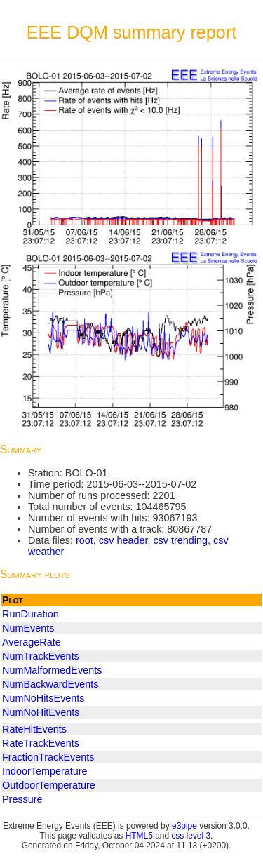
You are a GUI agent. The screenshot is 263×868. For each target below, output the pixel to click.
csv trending (180, 540)
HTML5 (139, 836)
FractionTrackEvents (48, 757)
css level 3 (191, 836)
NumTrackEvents (41, 656)
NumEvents (28, 628)
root (85, 540)
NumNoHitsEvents (43, 698)
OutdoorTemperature (49, 785)
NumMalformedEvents (52, 670)
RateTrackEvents (41, 743)
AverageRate (32, 642)
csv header (123, 540)
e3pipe (184, 826)
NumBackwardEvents (50, 684)
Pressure (22, 799)
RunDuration (31, 614)
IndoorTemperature (45, 771)
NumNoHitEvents (41, 712)
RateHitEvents (34, 729)
